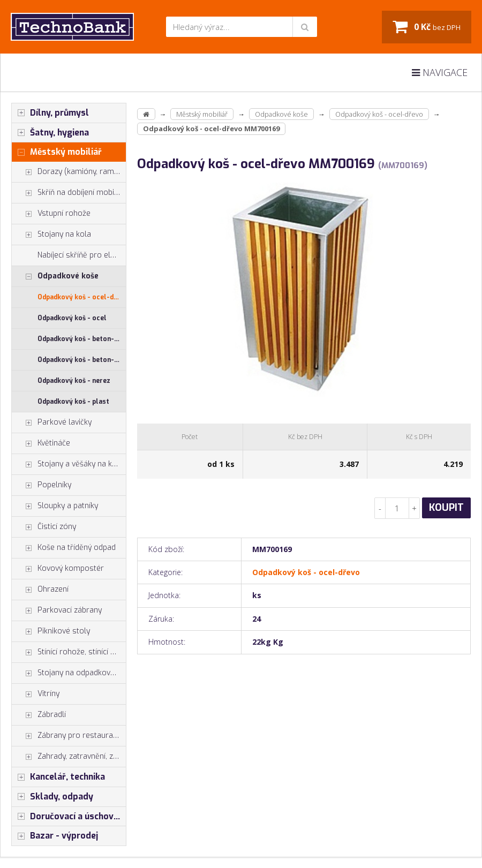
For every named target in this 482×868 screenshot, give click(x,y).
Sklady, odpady (52, 797)
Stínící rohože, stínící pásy (69, 652)
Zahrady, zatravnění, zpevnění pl (69, 757)
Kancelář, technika (58, 777)
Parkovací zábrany (57, 610)
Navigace (440, 72)
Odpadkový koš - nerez (74, 381)
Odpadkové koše (55, 276)
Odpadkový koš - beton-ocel (82, 339)
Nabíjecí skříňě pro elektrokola (82, 255)
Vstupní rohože (51, 214)
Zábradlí (39, 715)
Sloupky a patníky (55, 506)
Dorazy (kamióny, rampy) (68, 172)
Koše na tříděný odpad (64, 548)
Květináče (41, 443)
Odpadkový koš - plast (73, 402)
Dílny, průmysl (50, 113)
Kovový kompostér (58, 569)
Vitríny (36, 694)
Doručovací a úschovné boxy (69, 817)
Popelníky (42, 485)
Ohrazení (40, 590)
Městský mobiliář (57, 152)
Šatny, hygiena (50, 133)
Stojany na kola (51, 235)
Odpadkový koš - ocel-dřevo (82, 297)
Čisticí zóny (44, 527)
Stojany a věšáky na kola (67, 464)
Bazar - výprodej (55, 836)
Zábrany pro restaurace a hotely (69, 736)
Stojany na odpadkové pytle (69, 673)
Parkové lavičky (52, 422)
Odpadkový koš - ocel (72, 318)
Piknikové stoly (51, 631)
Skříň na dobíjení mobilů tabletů (69, 193)
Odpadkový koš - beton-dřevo (82, 360)
